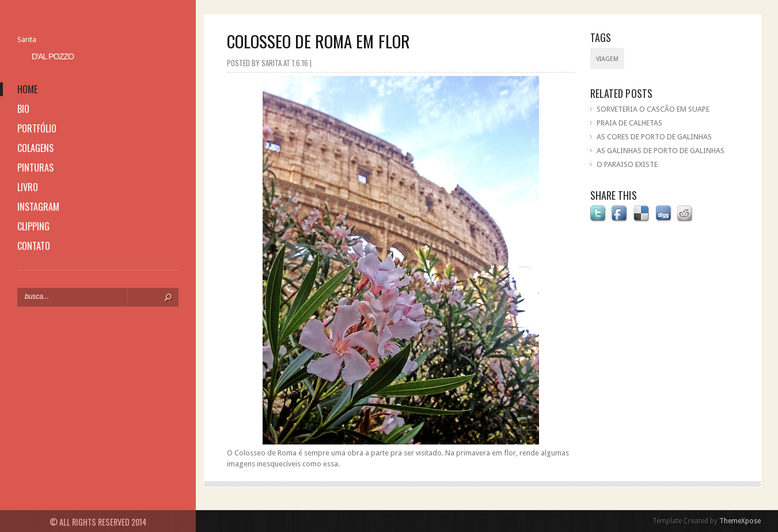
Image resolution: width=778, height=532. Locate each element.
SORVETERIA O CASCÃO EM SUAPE (653, 109)
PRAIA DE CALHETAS (629, 123)
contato (34, 246)
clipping (33, 226)
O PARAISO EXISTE (627, 164)
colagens (35, 148)
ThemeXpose (740, 521)
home (27, 89)
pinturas (35, 168)
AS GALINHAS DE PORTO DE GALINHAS (661, 151)
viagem (607, 59)
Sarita (27, 39)
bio (23, 109)
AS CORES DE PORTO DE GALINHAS (654, 137)
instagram (38, 207)
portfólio (37, 128)
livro (28, 187)
